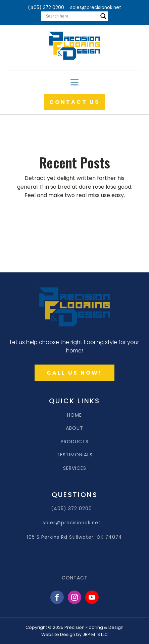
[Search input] (71, 16)
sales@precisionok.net (96, 8)
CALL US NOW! (74, 373)
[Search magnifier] (103, 16)
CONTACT (75, 578)
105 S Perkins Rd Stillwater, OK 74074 (74, 537)
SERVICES (75, 468)
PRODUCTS (75, 442)
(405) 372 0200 (46, 8)
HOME (74, 415)
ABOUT (74, 428)
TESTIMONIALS (75, 455)
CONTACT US (74, 102)
